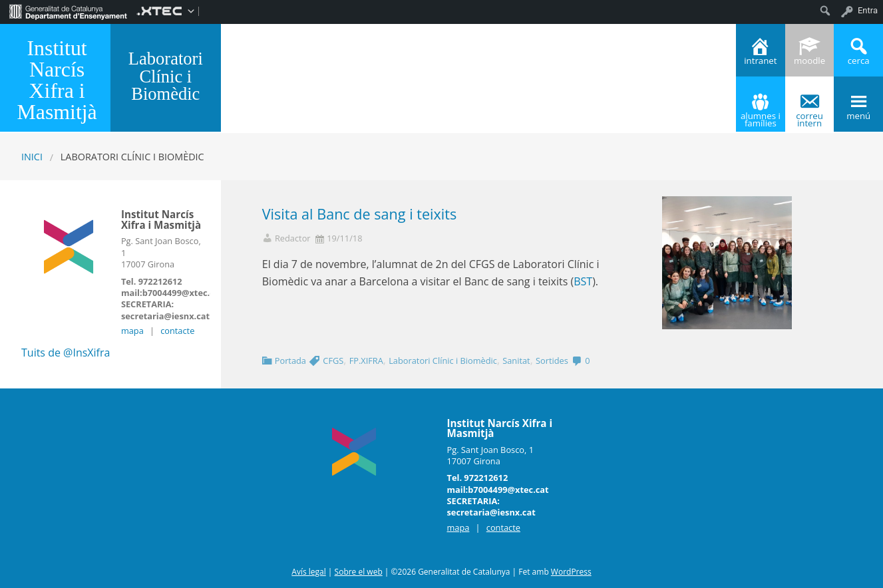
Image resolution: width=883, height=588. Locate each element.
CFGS (333, 361)
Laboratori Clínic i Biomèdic (443, 361)
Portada (290, 361)
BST (583, 281)
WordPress (571, 572)
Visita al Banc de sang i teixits (359, 214)
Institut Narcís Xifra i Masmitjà (57, 80)
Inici (32, 157)
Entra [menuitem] (868, 10)
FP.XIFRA (366, 361)
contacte (177, 331)
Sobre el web (359, 572)
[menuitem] (68, 11)
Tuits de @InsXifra (66, 353)
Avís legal (308, 572)
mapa (132, 331)
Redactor (293, 238)
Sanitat (516, 361)
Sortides (552, 361)
